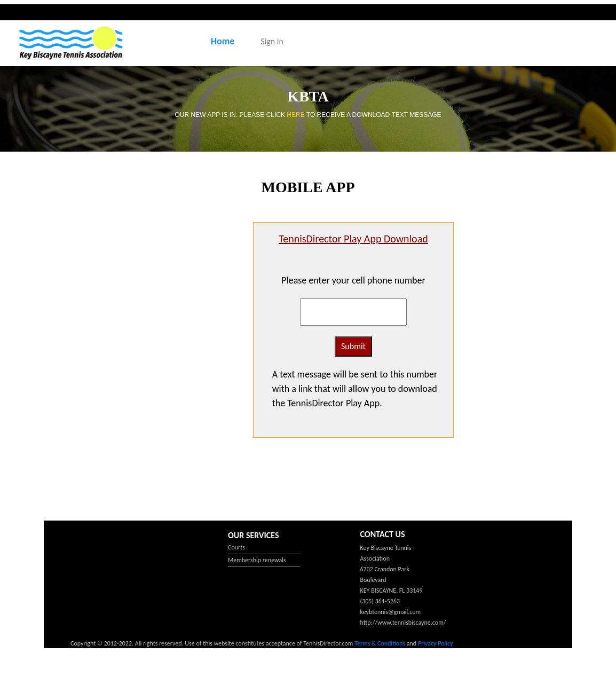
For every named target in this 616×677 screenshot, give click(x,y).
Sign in (272, 41)
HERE (296, 115)
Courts (236, 547)
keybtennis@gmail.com (391, 612)
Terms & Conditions (380, 643)
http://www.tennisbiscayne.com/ (403, 623)
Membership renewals (257, 560)
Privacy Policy (436, 643)
